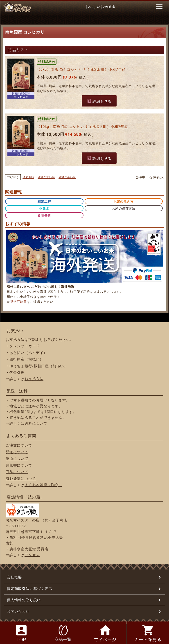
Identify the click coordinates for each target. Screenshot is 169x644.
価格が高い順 (67, 177)
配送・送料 (17, 391)
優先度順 (28, 177)
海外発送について (21, 479)
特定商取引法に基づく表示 (29, 589)
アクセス (32, 555)
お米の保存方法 (124, 209)
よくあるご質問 (21, 436)
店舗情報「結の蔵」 (26, 497)
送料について (36, 423)
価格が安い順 (46, 177)
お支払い (15, 331)
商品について (17, 472)
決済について (17, 459)
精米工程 (44, 202)
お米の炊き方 (124, 202)
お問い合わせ (18, 611)
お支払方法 (34, 379)
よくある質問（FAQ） (43, 485)
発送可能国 (18, 302)
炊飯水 (44, 209)
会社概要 (14, 577)
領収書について (19, 465)
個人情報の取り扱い (24, 600)
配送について (17, 452)
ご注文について (19, 445)
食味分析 (44, 215)
